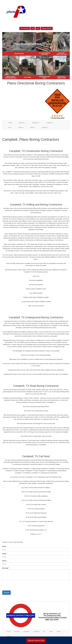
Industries (36, 123)
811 (10, 127)
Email (4, 554)
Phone (4, 561)
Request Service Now (36, 641)
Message (5, 568)
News (21, 127)
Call (33, 28)
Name (4, 546)
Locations (50, 123)
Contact (45, 127)
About (33, 127)
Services (22, 123)
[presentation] (16, 585)
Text (38, 28)
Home (10, 123)
